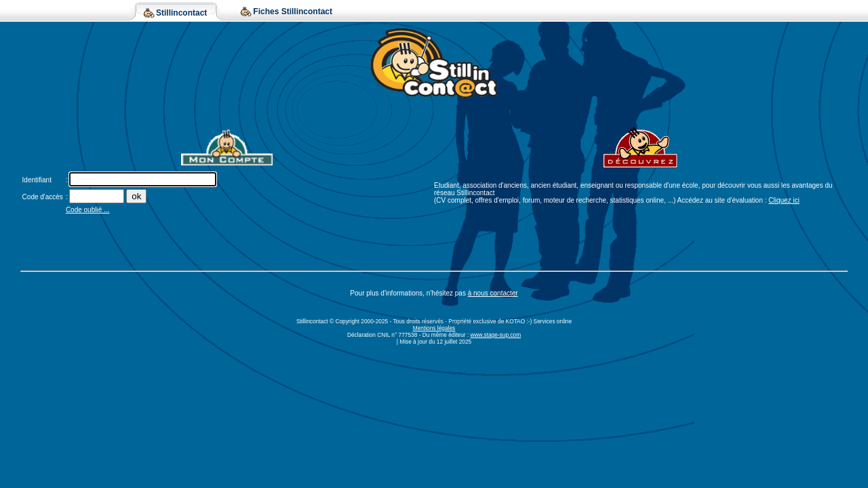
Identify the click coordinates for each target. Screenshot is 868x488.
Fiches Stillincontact (293, 12)
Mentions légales (434, 328)
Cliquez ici (784, 200)
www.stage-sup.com (496, 335)
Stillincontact (181, 13)
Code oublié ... (88, 210)
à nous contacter (493, 293)
